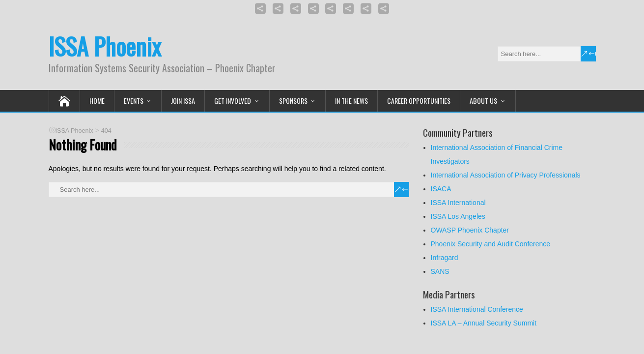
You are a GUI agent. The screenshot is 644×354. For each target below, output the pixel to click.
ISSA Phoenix (105, 46)
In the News (351, 101)
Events (134, 101)
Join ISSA (183, 101)
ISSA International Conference (477, 309)
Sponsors (293, 101)
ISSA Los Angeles (458, 216)
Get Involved (233, 101)
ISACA (441, 189)
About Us (483, 101)
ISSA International (458, 203)
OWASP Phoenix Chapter (470, 230)
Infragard (445, 258)
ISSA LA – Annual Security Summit (484, 323)
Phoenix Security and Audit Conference (491, 244)
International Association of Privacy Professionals (506, 175)
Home (97, 101)
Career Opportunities (419, 101)
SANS (440, 271)
